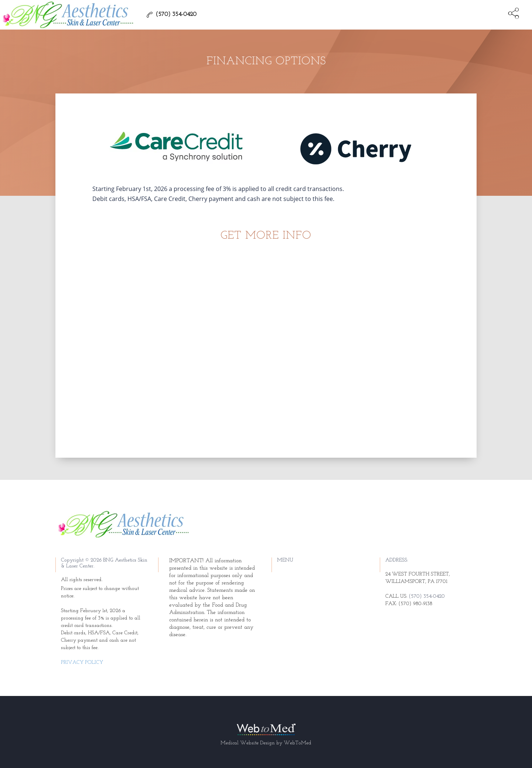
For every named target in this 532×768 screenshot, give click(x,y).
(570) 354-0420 (427, 596)
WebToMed (298, 743)
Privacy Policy (82, 663)
